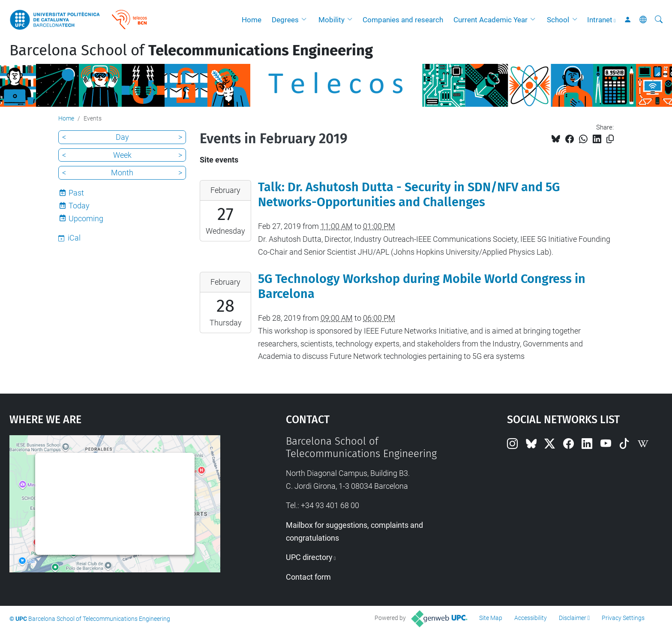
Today (79, 206)
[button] (306, 20)
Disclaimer (573, 618)
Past (76, 193)
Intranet (600, 20)
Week (122, 155)
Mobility (331, 20)
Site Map (491, 618)
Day (122, 137)
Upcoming (86, 218)
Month (122, 173)
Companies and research (403, 20)
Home (252, 20)
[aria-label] (659, 20)
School (558, 20)
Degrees (285, 20)
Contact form (308, 577)
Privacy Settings (623, 618)
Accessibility (531, 618)
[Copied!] (610, 139)
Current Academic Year (490, 20)
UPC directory (309, 557)
